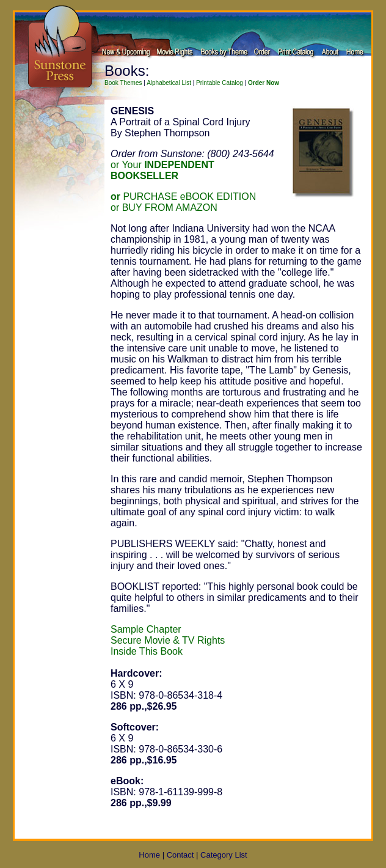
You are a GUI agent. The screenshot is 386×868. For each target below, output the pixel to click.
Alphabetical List (169, 83)
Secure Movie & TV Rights (168, 640)
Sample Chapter (146, 629)
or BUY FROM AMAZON (164, 208)
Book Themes (123, 83)
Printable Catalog (220, 83)
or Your (162, 170)
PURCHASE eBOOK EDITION (183, 197)
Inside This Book (147, 651)
